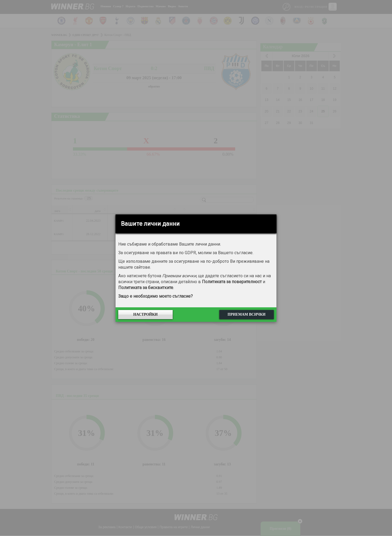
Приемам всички (247, 314)
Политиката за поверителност (232, 282)
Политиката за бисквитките (146, 288)
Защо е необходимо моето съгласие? (156, 296)
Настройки (145, 314)
